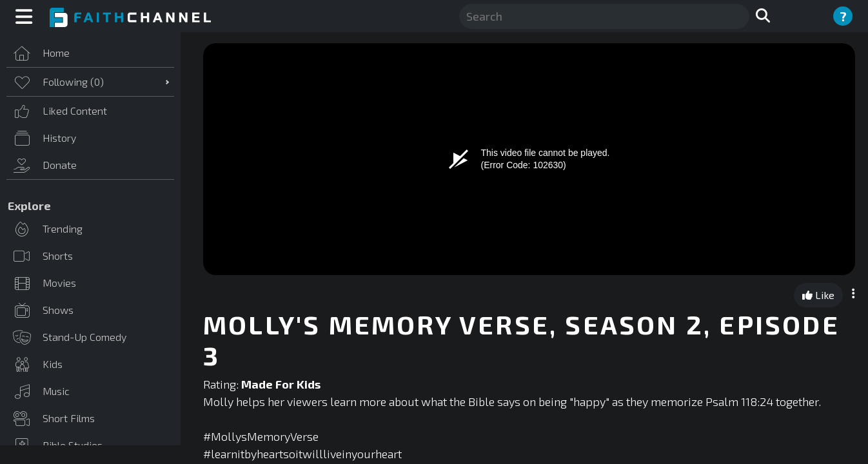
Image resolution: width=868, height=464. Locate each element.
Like (818, 295)
